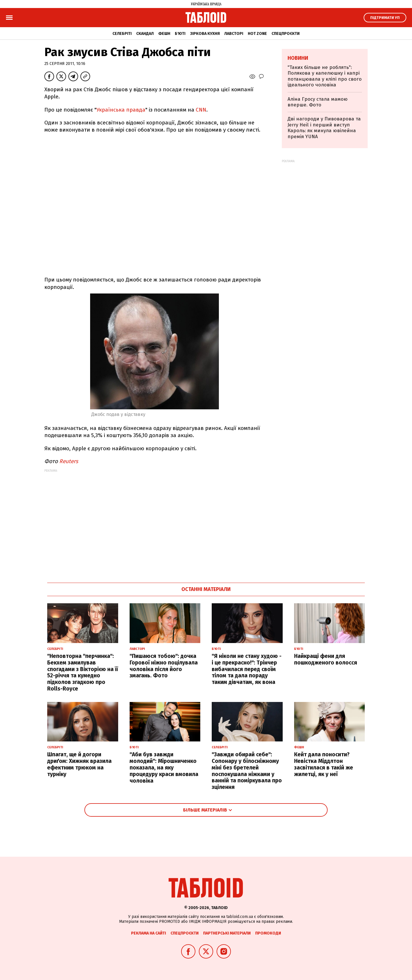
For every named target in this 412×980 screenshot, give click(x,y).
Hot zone (257, 34)
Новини (298, 58)
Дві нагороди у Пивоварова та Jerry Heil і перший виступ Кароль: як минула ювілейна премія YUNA (324, 128)
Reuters (69, 461)
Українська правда (121, 110)
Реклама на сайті (148, 933)
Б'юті (180, 34)
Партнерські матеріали (227, 933)
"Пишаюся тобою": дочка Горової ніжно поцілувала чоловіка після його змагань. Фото (164, 666)
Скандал (145, 34)
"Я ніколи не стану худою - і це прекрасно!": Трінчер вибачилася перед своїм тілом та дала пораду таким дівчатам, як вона (247, 669)
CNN (201, 110)
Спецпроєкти (286, 34)
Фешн (164, 34)
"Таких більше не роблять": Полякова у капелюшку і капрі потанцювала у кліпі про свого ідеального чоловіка (325, 76)
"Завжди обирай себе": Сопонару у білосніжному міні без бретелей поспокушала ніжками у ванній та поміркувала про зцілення (247, 771)
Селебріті (122, 34)
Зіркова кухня (205, 34)
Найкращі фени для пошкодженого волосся (326, 659)
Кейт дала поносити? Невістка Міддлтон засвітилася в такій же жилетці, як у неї (324, 764)
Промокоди (268, 933)
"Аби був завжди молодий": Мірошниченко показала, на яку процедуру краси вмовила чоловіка (164, 767)
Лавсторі (234, 34)
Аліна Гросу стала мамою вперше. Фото (318, 102)
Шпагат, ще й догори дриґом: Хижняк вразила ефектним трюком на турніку (79, 764)
